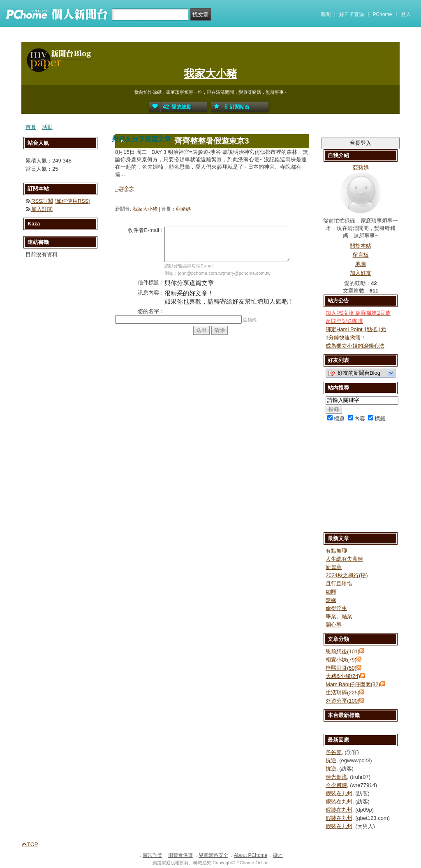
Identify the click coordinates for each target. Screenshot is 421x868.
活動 (47, 127)
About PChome (251, 855)
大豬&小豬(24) (343, 676)
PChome (382, 14)
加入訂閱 (42, 209)
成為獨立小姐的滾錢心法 (355, 346)
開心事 (334, 625)
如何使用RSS (73, 201)
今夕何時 (336, 785)
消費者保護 (180, 855)
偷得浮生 (336, 608)
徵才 (278, 855)
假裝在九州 (339, 793)
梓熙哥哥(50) (341, 668)
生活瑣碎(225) (342, 693)
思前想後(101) (342, 651)
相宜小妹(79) (341, 660)
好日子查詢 (352, 14)
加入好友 (361, 273)
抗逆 (331, 760)
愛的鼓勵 (170, 107)
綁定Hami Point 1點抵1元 (356, 329)
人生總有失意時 (344, 559)
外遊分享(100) (342, 701)
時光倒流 (336, 777)
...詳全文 (125, 188)
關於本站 (361, 246)
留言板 (361, 255)
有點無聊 (336, 551)
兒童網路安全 (213, 855)
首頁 (31, 127)
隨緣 (331, 600)
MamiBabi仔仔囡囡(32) (353, 684)
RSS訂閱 (42, 201)
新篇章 (334, 567)
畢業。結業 (339, 616)
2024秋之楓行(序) (347, 575)
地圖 (361, 264)
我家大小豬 (210, 74)
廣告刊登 (153, 855)
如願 (331, 592)
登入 (406, 14)
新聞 (326, 14)
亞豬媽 (183, 209)
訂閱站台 (230, 107)
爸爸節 (334, 752)
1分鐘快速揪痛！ (346, 338)
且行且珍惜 (339, 584)
